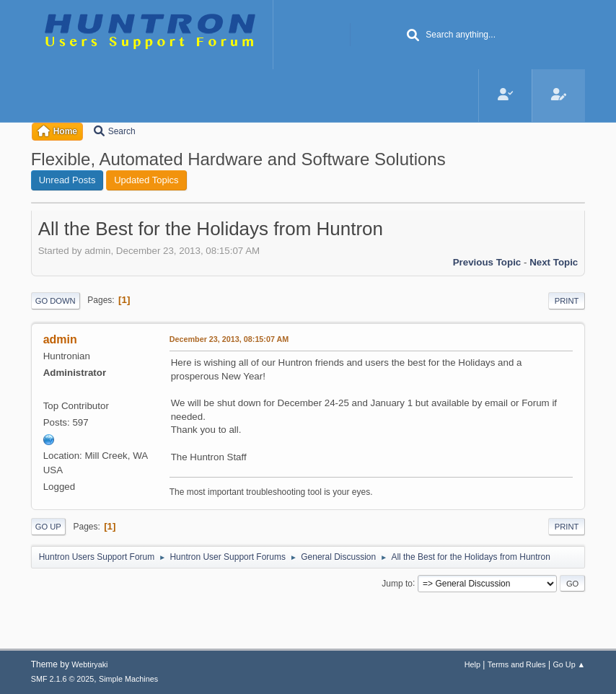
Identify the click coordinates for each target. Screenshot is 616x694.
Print (567, 301)
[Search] (413, 36)
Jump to (397, 583)
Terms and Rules (517, 664)
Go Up (48, 527)
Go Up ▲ (569, 664)
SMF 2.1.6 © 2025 (63, 679)
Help (472, 664)
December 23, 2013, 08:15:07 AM (229, 339)
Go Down (56, 301)
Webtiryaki (89, 664)
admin (60, 339)
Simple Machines (128, 679)
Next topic (554, 262)
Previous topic (487, 262)
